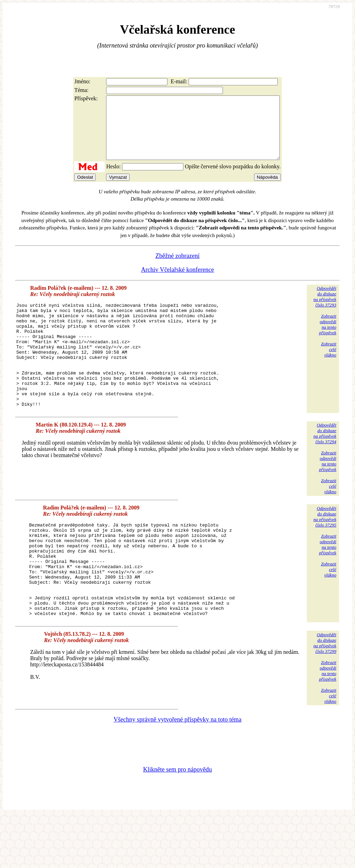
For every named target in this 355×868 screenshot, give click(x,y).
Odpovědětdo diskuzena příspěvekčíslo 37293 (325, 309)
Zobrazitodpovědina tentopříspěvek (328, 337)
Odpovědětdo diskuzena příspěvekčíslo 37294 (325, 467)
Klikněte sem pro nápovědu (177, 821)
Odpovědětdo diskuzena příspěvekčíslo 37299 (325, 695)
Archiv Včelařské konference (178, 282)
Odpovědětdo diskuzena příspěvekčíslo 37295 (325, 550)
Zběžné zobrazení (177, 268)
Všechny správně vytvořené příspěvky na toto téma (178, 772)
